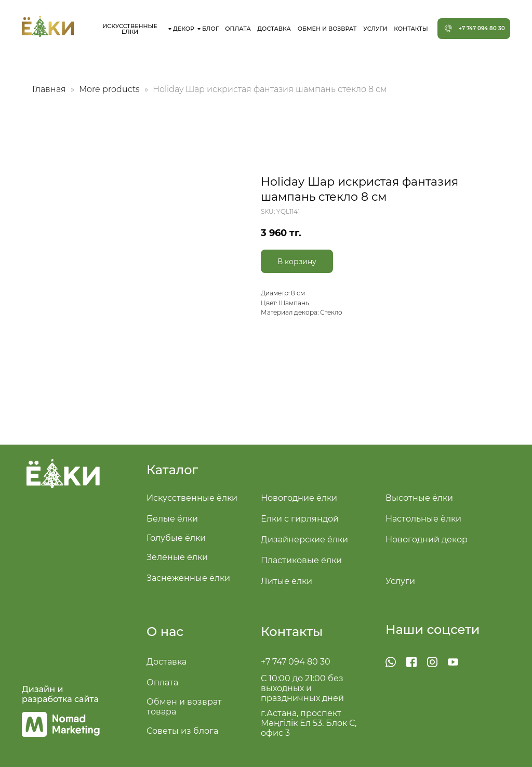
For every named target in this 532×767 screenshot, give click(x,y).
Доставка (167, 662)
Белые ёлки (172, 519)
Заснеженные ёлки (188, 578)
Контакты (292, 632)
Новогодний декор (427, 539)
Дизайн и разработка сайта (60, 694)
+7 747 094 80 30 (296, 662)
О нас (165, 632)
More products (110, 89)
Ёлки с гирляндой (300, 519)
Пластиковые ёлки (301, 560)
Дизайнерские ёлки (304, 539)
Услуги (400, 581)
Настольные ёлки (423, 519)
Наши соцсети (433, 629)
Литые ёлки (287, 581)
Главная (49, 89)
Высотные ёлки (419, 498)
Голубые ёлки (176, 538)
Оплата (162, 682)
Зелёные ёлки (177, 557)
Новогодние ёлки (299, 498)
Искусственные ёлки (192, 498)
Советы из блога (182, 731)
